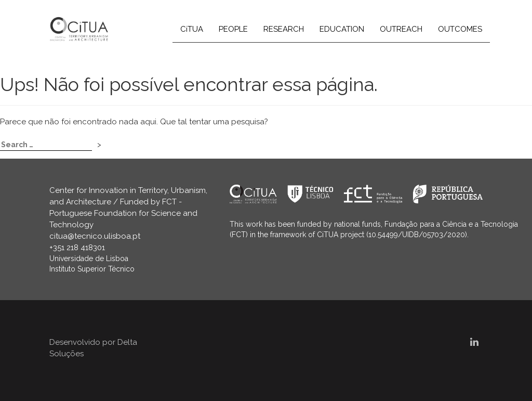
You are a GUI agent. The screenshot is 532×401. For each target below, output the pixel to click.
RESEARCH (284, 29)
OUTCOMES (460, 29)
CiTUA (192, 29)
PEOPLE (233, 29)
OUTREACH (401, 29)
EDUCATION (342, 29)
